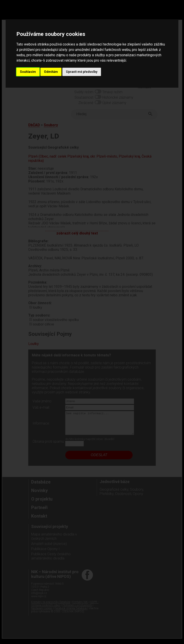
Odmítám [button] (51, 72)
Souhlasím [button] (28, 72)
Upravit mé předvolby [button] (82, 72)
